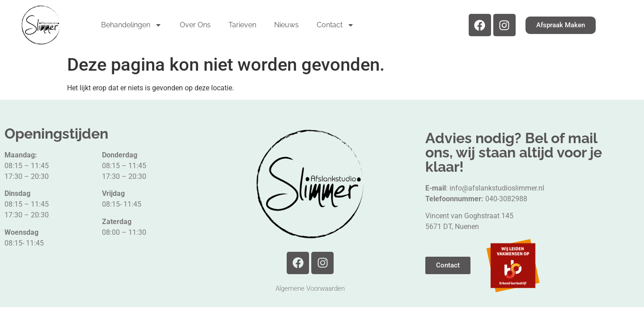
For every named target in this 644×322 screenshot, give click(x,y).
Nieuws (286, 25)
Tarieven (242, 25)
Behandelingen (131, 25)
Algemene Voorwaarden (310, 288)
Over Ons (195, 25)
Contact (335, 25)
